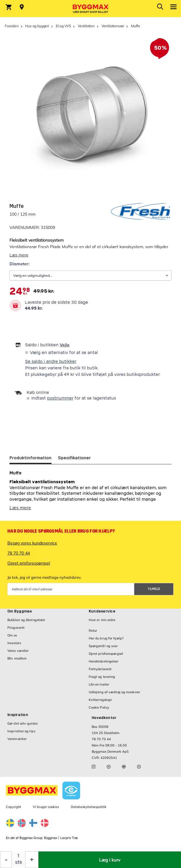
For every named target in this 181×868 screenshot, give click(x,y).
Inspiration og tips (21, 731)
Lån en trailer (99, 684)
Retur (93, 631)
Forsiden (12, 26)
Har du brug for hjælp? (106, 638)
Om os (12, 635)
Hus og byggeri (37, 26)
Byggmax (51, 838)
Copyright (13, 807)
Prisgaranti (16, 628)
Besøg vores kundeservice (32, 543)
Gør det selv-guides (22, 723)
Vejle (65, 345)
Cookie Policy (99, 707)
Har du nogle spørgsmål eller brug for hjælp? (61, 531)
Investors (14, 643)
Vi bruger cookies (46, 807)
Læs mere (19, 255)
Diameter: (19, 264)
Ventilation (86, 26)
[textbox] (20, 291)
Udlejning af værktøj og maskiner (114, 692)
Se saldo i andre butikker (51, 362)
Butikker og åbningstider (26, 620)
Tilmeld (154, 589)
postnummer (60, 398)
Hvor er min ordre (102, 620)
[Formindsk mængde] (6, 860)
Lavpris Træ (69, 838)
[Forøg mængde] (32, 860)
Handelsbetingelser (104, 661)
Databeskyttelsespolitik (89, 807)
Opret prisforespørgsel (29, 563)
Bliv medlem (17, 658)
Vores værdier (18, 651)
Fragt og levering (102, 677)
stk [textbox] (19, 862)
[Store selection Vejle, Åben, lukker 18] (22, 7)
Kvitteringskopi (100, 700)
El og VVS (63, 26)
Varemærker (17, 739)
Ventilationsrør (113, 26)
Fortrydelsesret (100, 669)
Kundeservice (102, 611)
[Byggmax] (90, 9)
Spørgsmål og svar (103, 646)
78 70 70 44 (19, 553)
